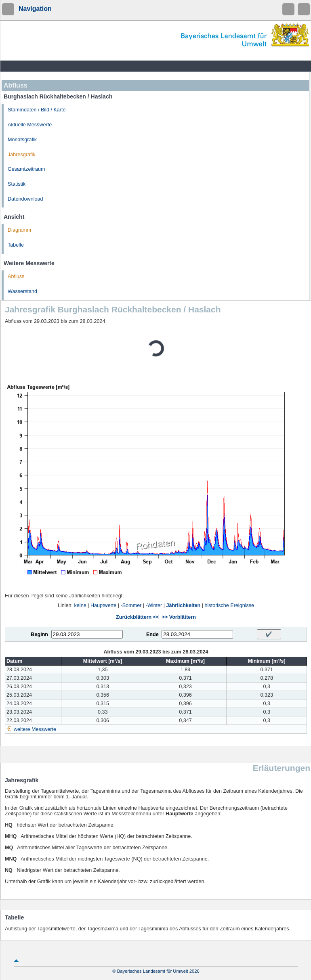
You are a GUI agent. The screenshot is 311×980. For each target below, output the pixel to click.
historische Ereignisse (230, 605)
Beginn (39, 634)
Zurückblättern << (137, 617)
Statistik (17, 184)
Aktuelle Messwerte (30, 125)
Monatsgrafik (22, 140)
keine (80, 605)
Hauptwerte (103, 605)
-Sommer (131, 605)
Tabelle (16, 245)
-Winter (154, 605)
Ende (152, 634)
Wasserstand (22, 291)
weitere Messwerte (35, 729)
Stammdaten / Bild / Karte (37, 110)
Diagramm (19, 230)
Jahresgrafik (22, 155)
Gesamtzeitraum (26, 169)
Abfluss (16, 276)
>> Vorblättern (179, 617)
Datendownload (25, 199)
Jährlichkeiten (184, 605)
